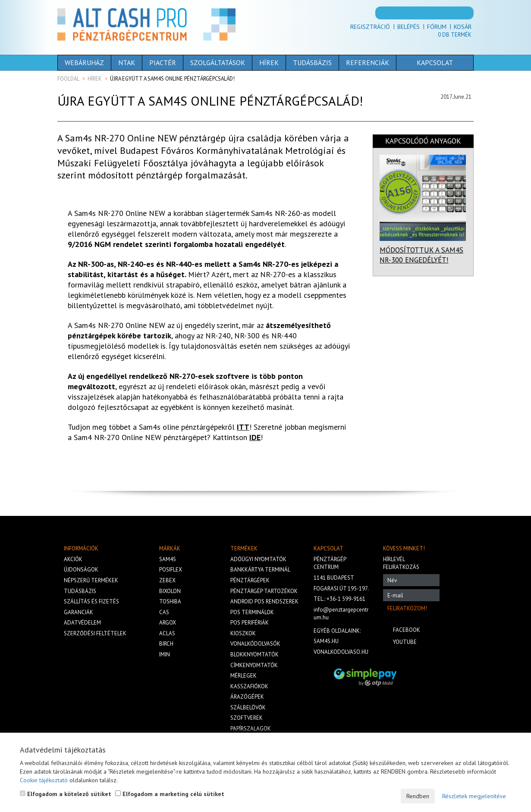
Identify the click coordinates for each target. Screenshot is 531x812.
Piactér (163, 62)
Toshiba (170, 601)
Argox (168, 623)
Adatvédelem (82, 623)
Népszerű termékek (91, 580)
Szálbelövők (248, 707)
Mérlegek (244, 676)
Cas (164, 612)
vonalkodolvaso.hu (341, 652)
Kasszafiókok (249, 686)
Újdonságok (81, 570)
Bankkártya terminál (260, 570)
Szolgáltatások (218, 62)
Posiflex (171, 570)
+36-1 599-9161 (346, 599)
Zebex (167, 580)
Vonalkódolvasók (255, 644)
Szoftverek (247, 718)
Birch (166, 644)
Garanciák (79, 612)
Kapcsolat (435, 62)
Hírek (269, 62)
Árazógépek (247, 697)
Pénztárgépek (250, 580)
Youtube (405, 642)
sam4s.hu (326, 641)
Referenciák (368, 62)
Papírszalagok (251, 729)
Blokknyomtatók (255, 654)
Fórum (437, 27)
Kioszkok (243, 633)
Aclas (167, 633)
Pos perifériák (250, 623)
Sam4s (168, 559)
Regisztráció (370, 27)
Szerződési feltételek (95, 633)
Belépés (408, 27)
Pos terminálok (252, 612)
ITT (243, 427)
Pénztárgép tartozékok (264, 591)
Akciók (73, 559)
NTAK (127, 62)
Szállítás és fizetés (91, 601)
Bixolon (170, 591)
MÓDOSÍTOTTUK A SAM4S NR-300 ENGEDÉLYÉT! (421, 255)
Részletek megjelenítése (474, 796)
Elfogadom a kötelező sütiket (66, 794)
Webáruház (84, 62)
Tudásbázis (312, 62)
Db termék (455, 35)
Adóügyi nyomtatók (258, 559)
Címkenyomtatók (254, 665)
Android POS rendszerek (264, 601)
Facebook (407, 630)
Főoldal (68, 79)
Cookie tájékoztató (44, 780)
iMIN (165, 654)
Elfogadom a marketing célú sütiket (170, 794)
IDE (255, 437)
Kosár (463, 27)
